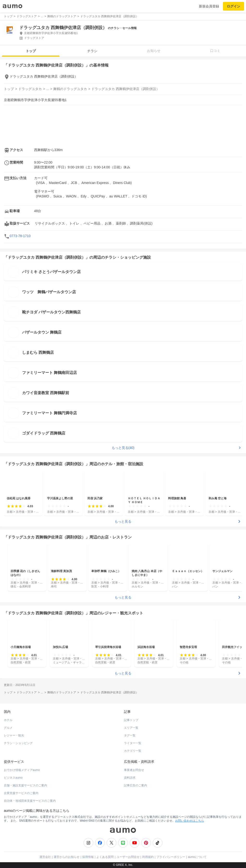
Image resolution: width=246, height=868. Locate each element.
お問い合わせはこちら (190, 821)
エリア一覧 (131, 728)
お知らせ (154, 51)
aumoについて (197, 857)
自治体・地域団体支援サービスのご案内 (30, 801)
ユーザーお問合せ (128, 857)
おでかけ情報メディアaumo (22, 770)
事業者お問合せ (134, 770)
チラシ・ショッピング (18, 743)
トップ (31, 51)
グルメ (8, 728)
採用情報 (88, 857)
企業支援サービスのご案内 (21, 793)
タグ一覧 (130, 735)
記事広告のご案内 (135, 785)
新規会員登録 (209, 6)
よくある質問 (105, 857)
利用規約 (148, 857)
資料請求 (130, 778)
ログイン (234, 6)
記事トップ (131, 720)
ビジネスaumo (13, 778)
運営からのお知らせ (67, 857)
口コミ (215, 51)
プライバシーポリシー (171, 857)
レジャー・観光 (14, 735)
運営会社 (45, 857)
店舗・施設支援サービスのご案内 (25, 785)
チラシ (92, 51)
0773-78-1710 (20, 236)
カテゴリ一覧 (133, 751)
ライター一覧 (133, 743)
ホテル (8, 720)
